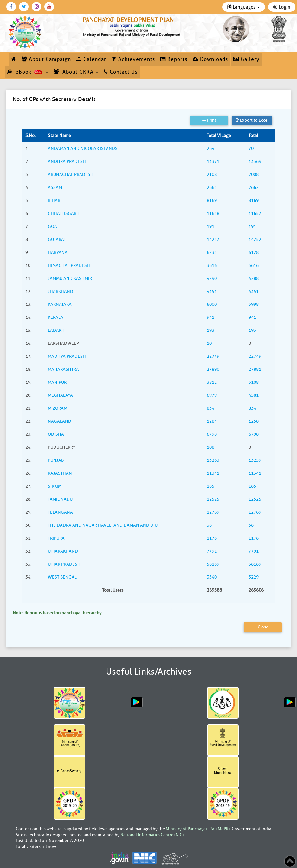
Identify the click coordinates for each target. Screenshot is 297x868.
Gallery (246, 59)
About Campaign (46, 59)
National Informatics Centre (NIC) (152, 835)
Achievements (133, 59)
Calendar (91, 59)
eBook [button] (28, 72)
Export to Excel (252, 120)
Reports (174, 59)
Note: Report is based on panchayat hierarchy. (58, 613)
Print (209, 120)
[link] (132, 26)
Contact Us (121, 72)
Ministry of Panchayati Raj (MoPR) (198, 829)
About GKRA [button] (76, 72)
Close (263, 627)
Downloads (210, 59)
